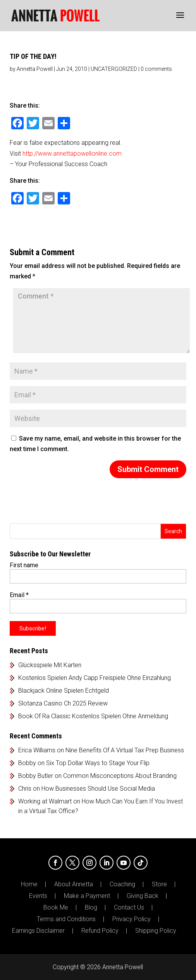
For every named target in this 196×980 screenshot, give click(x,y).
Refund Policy (100, 931)
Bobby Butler (36, 776)
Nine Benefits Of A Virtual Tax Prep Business (125, 750)
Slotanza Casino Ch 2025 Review (63, 703)
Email (19, 595)
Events (38, 896)
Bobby (27, 763)
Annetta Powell (35, 69)
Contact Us (129, 908)
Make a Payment (87, 896)
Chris (25, 789)
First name (24, 565)
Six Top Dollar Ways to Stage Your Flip (98, 763)
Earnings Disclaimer (38, 931)
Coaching (122, 884)
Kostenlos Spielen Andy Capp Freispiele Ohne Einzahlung (95, 678)
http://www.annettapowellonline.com (72, 154)
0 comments (156, 69)
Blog (91, 908)
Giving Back (143, 896)
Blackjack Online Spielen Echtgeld (64, 691)
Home (29, 884)
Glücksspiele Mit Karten (50, 665)
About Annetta (74, 884)
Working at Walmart (45, 801)
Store (159, 884)
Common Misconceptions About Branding (120, 776)
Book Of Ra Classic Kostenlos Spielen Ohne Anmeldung (93, 716)
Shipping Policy (156, 931)
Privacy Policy (132, 919)
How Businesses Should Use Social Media (98, 789)
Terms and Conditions (66, 919)
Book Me (56, 908)
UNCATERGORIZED (114, 69)
